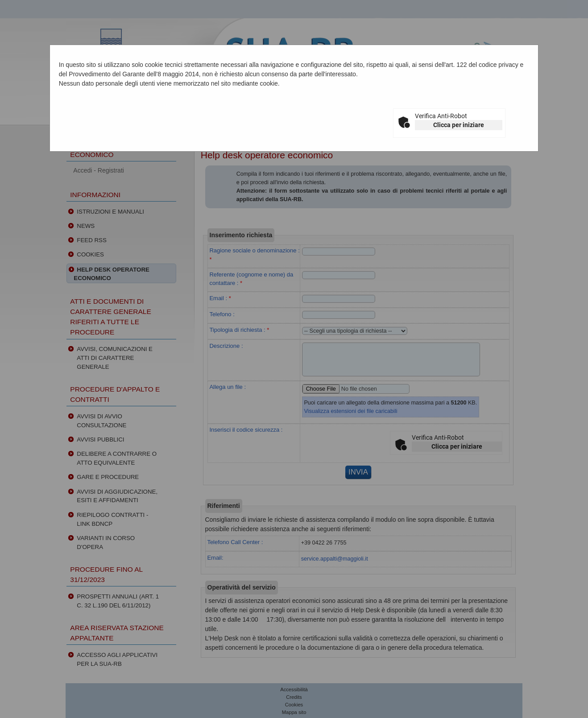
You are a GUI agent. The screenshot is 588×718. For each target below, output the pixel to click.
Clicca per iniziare (459, 125)
